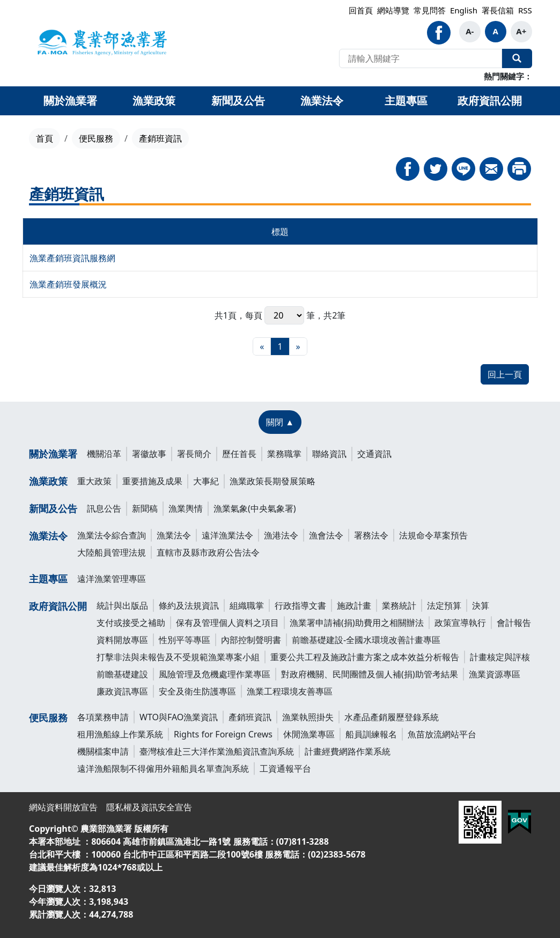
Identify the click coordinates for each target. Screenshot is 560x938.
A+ (521, 31)
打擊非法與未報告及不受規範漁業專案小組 (178, 657)
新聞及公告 (53, 508)
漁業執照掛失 (308, 717)
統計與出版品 (122, 605)
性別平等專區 (185, 640)
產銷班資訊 (250, 717)
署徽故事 (149, 454)
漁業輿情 (186, 508)
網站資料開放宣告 (63, 807)
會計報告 (514, 623)
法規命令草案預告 (433, 535)
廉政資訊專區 (122, 691)
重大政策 (94, 481)
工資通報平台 (285, 769)
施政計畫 (354, 605)
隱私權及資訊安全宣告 (149, 807)
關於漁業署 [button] (70, 101)
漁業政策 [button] (154, 101)
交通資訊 (374, 454)
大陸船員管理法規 (112, 552)
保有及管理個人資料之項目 (227, 623)
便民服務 (96, 138)
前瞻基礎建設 (122, 674)
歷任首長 (239, 454)
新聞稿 (145, 508)
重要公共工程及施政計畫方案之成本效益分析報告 (365, 657)
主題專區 (48, 579)
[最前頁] (262, 346)
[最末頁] (298, 346)
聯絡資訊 (329, 454)
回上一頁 (505, 374)
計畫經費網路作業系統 (348, 751)
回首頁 (361, 10)
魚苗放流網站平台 (442, 734)
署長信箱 (498, 10)
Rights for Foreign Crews (223, 734)
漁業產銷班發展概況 (68, 284)
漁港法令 (281, 535)
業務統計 (399, 605)
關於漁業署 (53, 454)
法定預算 (444, 605)
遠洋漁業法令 (227, 535)
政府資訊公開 (58, 606)
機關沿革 (104, 454)
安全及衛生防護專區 (197, 691)
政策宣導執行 (460, 623)
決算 (481, 605)
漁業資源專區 (495, 674)
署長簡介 (194, 454)
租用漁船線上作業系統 (120, 734)
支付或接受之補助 (131, 623)
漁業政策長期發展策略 (272, 481)
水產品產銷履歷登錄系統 (392, 717)
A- (470, 31)
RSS (525, 10)
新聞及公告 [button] (238, 101)
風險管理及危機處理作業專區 (215, 674)
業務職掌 (284, 454)
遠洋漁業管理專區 (112, 579)
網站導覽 (393, 10)
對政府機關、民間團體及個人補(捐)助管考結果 (370, 674)
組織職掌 (247, 605)
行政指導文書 (300, 605)
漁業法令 (48, 536)
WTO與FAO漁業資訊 (179, 717)
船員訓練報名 (371, 734)
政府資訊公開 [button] (490, 101)
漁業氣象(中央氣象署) (255, 508)
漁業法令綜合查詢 (112, 535)
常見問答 (430, 10)
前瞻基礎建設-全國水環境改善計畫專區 (366, 640)
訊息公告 (104, 508)
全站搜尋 (517, 58)
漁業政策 (48, 481)
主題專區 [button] (406, 101)
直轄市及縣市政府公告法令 (208, 552)
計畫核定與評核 (500, 657)
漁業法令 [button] (322, 101)
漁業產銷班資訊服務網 (72, 258)
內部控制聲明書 (251, 640)
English (464, 10)
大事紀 (206, 481)
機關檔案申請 (103, 751)
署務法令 (371, 535)
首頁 (45, 138)
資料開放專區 (122, 640)
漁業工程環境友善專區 (290, 691)
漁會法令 (326, 535)
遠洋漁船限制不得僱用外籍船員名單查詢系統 (163, 769)
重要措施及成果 (152, 481)
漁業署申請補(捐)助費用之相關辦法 (357, 623)
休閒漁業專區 (309, 734)
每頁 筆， (284, 315)
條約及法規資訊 (189, 605)
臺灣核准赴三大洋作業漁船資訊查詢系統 (217, 751)
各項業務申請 (103, 717)
